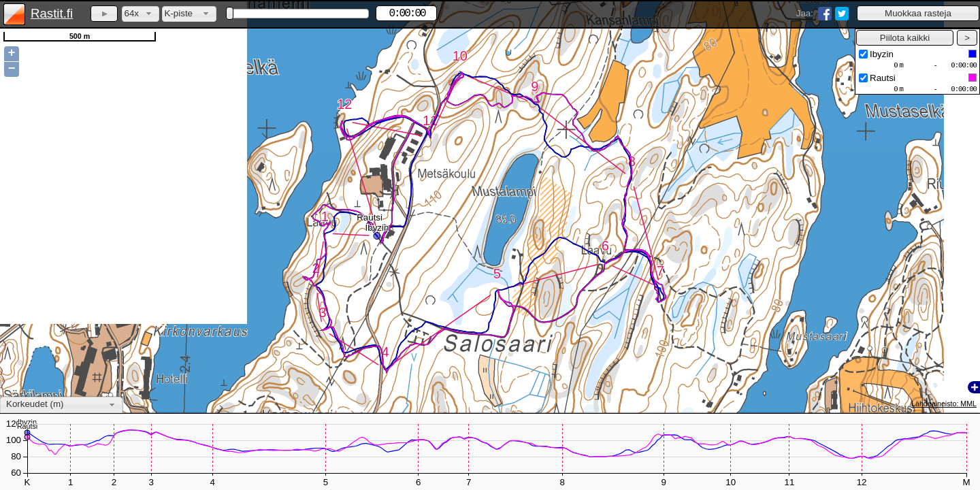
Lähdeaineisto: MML (944, 404)
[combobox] (141, 14)
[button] (918, 13)
